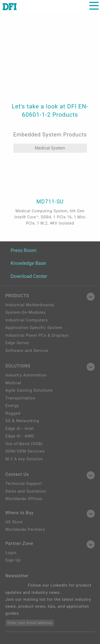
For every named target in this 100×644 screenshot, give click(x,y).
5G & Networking (22, 421)
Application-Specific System (34, 328)
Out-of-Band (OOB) (24, 444)
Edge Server (17, 343)
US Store (14, 522)
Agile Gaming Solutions (29, 390)
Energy (12, 406)
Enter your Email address (30, 623)
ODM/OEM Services (25, 451)
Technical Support (24, 484)
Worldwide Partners (25, 529)
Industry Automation (26, 375)
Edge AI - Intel (19, 429)
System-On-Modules (25, 312)
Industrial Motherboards (30, 305)
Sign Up (13, 560)
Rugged (13, 413)
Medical (13, 383)
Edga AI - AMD (20, 436)
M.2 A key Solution (24, 459)
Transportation (20, 398)
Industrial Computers (27, 320)
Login (11, 553)
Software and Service (27, 351)
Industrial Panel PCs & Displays (37, 335)
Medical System (50, 148)
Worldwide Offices (24, 499)
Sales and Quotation (26, 491)
